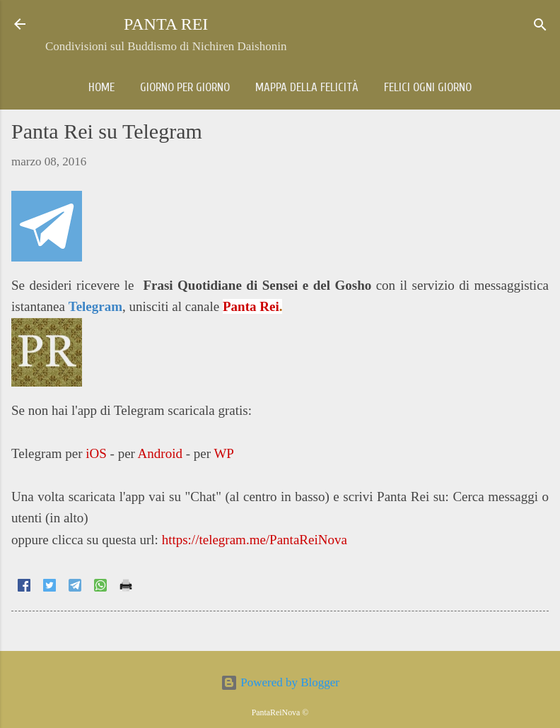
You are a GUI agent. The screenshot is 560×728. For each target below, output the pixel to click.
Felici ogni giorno (428, 87)
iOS (96, 453)
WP (224, 453)
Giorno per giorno (185, 87)
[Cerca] (540, 26)
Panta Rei (251, 306)
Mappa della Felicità (307, 87)
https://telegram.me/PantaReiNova (255, 540)
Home (101, 87)
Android (160, 453)
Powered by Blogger (280, 682)
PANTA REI (166, 24)
